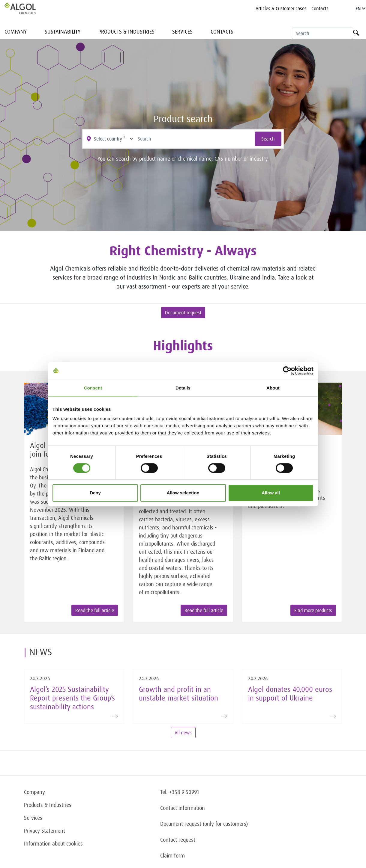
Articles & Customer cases (281, 8)
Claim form (172, 855)
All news (183, 733)
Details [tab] (183, 388)
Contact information (183, 808)
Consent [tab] (93, 388)
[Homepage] (26, 8)
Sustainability (63, 31)
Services (182, 31)
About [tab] (273, 388)
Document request (183, 313)
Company (16, 31)
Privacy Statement (45, 831)
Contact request (178, 840)
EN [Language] (360, 8)
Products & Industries (126, 31)
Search (268, 139)
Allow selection (183, 493)
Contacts (320, 8)
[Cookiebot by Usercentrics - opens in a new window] (287, 371)
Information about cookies (53, 843)
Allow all (271, 493)
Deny (95, 493)
